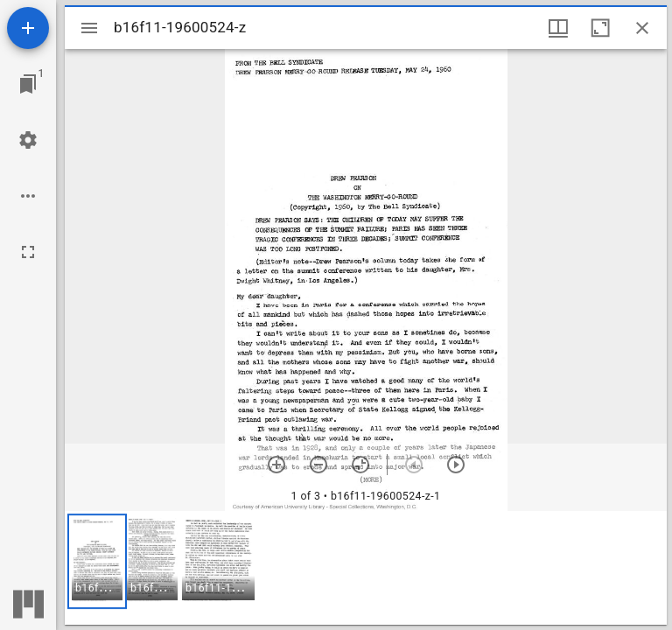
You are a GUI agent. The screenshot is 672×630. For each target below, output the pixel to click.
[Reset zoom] (360, 465)
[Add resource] (28, 28)
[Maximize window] (600, 28)
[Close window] (642, 28)
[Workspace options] (28, 196)
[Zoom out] (318, 465)
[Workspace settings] (28, 140)
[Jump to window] (28, 84)
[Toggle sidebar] (89, 28)
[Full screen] (28, 252)
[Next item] (456, 465)
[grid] (366, 568)
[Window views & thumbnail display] (558, 28)
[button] (97, 561)
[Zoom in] (276, 465)
